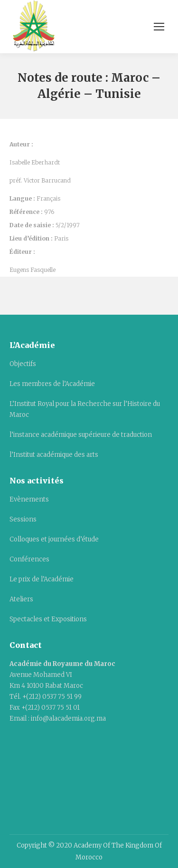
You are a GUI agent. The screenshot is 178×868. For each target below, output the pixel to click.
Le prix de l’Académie (42, 579)
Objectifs (23, 364)
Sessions (23, 519)
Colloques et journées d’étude (54, 539)
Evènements (29, 499)
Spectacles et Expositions (48, 619)
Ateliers (21, 599)
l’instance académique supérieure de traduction (81, 435)
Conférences (29, 559)
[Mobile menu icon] (159, 27)
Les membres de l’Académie (52, 384)
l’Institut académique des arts (54, 455)
